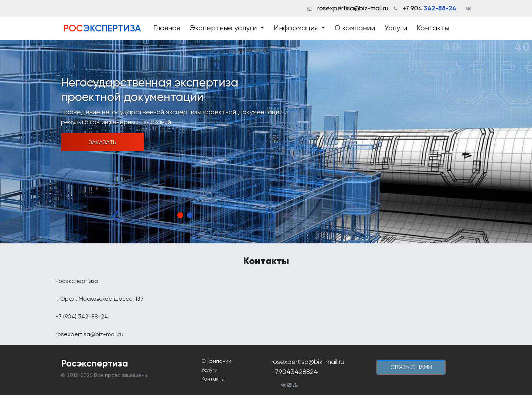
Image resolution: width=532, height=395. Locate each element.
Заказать (103, 142)
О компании (355, 28)
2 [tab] (190, 215)
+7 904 (429, 8)
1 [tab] (180, 215)
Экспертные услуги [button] (224, 28)
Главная (167, 28)
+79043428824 (295, 372)
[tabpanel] (266, 142)
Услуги (396, 28)
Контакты (433, 28)
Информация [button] (297, 28)
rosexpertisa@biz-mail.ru (353, 8)
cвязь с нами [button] (411, 367)
